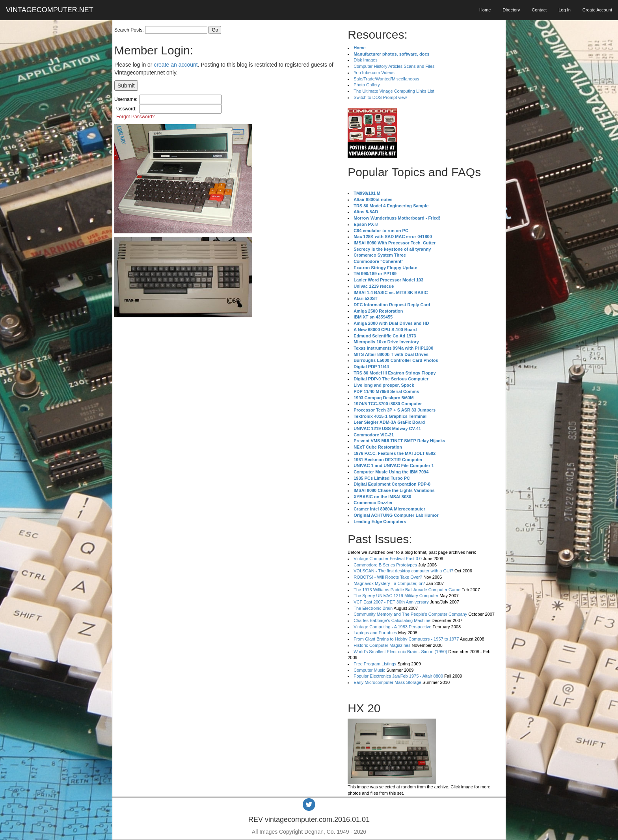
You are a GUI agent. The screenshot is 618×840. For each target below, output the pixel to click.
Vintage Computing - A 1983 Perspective (392, 627)
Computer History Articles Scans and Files (394, 66)
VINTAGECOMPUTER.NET (50, 10)
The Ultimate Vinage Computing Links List (394, 91)
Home (485, 10)
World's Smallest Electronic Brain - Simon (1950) (400, 652)
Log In (565, 10)
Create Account (597, 10)
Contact (539, 10)
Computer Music (369, 670)
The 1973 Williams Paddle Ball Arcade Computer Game (407, 590)
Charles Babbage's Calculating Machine (392, 620)
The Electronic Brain (373, 608)
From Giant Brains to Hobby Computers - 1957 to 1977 (406, 639)
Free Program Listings (375, 664)
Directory (511, 10)
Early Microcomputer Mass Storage (387, 682)
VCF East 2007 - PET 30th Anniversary (391, 602)
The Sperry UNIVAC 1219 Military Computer (396, 596)
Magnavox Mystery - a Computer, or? (389, 583)
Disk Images (366, 60)
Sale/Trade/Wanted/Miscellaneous (386, 79)
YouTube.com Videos (374, 73)
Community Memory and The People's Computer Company (410, 614)
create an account (176, 65)
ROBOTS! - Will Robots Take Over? (388, 577)
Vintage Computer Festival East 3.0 (388, 559)
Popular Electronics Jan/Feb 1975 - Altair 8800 (398, 676)
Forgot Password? (135, 117)
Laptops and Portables (375, 633)
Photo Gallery (367, 85)
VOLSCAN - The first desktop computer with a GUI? (403, 571)
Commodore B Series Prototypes (385, 565)
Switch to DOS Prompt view (380, 97)
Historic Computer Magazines (382, 645)
